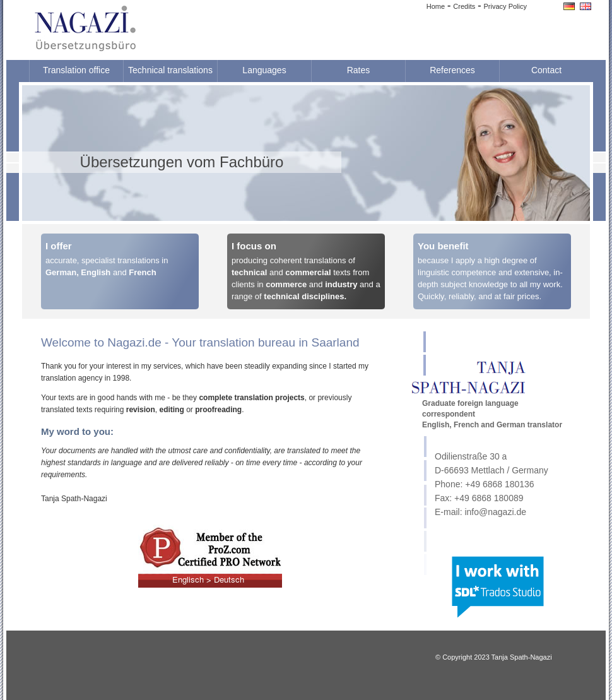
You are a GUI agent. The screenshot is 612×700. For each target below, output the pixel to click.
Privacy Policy (505, 6)
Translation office (76, 70)
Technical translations (170, 70)
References (452, 70)
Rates (359, 70)
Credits (464, 6)
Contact (546, 70)
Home (436, 6)
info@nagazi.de (495, 512)
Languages (264, 70)
